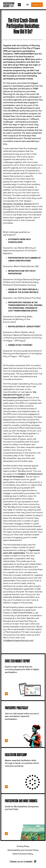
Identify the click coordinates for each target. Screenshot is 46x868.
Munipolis (8, 204)
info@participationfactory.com (18, 640)
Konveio (7, 206)
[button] (19, 5)
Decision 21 (29, 204)
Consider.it (18, 204)
